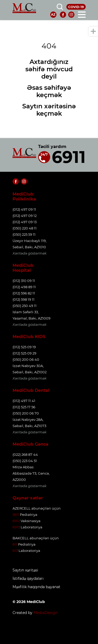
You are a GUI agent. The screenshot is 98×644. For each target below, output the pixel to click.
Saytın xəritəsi (25, 570)
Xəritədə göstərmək (30, 253)
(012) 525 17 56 (24, 407)
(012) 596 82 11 (24, 293)
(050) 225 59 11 (24, 234)
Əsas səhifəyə (49, 88)
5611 (16, 515)
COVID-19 (76, 7)
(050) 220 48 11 (25, 228)
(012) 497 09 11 (24, 209)
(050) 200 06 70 (26, 413)
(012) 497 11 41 (24, 401)
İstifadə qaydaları (28, 579)
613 (15, 551)
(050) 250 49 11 (25, 306)
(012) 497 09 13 (25, 222)
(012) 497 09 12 (25, 216)
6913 (16, 527)
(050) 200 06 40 (26, 359)
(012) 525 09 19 (24, 347)
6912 (16, 521)
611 (15, 544)
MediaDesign (45, 613)
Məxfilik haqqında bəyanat (36, 587)
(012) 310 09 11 (24, 281)
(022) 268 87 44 (25, 454)
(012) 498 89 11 (24, 287)
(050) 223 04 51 (25, 461)
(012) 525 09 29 (24, 353)
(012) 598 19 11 (24, 299)
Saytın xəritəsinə (49, 106)
